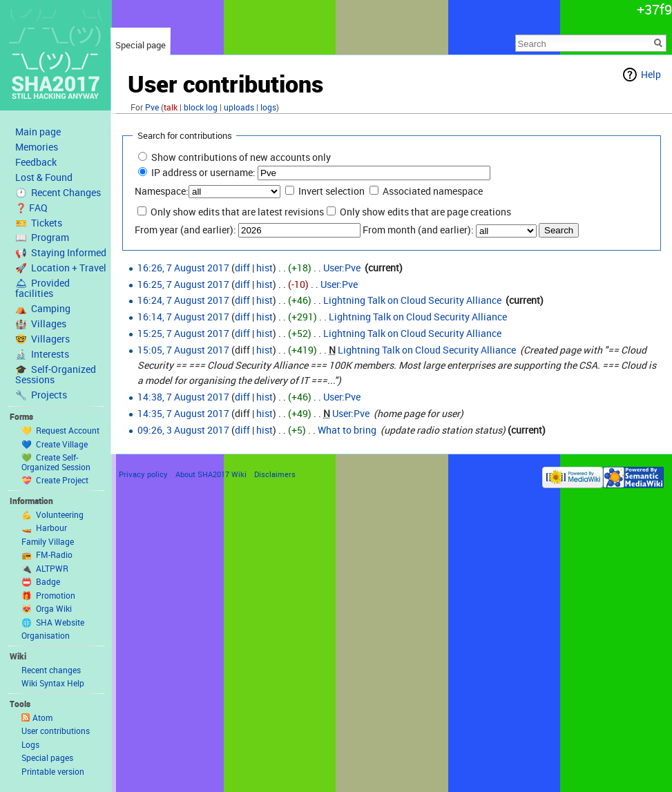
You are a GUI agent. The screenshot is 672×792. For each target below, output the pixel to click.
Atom (42, 717)
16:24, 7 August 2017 (183, 300)
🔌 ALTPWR (45, 568)
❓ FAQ (31, 208)
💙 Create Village (55, 444)
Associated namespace (433, 191)
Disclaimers (275, 474)
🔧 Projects (41, 395)
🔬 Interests (42, 354)
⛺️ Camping (43, 309)
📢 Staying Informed (61, 253)
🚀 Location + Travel (61, 268)
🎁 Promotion (48, 595)
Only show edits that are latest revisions (237, 212)
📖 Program (42, 238)
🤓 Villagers (42, 339)
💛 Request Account (60, 430)
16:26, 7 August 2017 (183, 268)
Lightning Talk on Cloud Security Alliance (412, 300)
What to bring (347, 430)
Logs (30, 744)
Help (651, 74)
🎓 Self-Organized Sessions (56, 375)
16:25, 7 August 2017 (183, 284)
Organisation (46, 635)
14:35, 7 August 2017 (183, 413)
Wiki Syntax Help (53, 683)
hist (265, 268)
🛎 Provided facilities (42, 288)
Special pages (47, 757)
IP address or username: (203, 172)
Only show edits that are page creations (425, 212)
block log (201, 107)
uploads (239, 107)
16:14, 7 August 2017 (183, 317)
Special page (141, 45)
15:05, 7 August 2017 (183, 350)
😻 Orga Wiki (47, 608)
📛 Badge (41, 581)
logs (268, 107)
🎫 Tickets (39, 223)
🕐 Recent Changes (58, 193)
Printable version (53, 771)
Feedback (36, 162)
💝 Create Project (55, 480)
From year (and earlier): (185, 230)
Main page (38, 132)
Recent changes (51, 670)
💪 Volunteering (52, 514)
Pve (152, 107)
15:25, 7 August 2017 (183, 333)
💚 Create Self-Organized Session (56, 462)
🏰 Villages (41, 324)
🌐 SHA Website (53, 622)
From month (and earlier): (418, 230)
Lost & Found (44, 177)
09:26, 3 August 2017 (183, 430)
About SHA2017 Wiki (211, 474)
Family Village (48, 541)
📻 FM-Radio (47, 554)
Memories (37, 147)
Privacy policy (143, 474)
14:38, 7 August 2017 (183, 397)
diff (242, 268)
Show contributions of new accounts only (241, 157)
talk (171, 107)
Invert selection (332, 191)
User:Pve (342, 268)
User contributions (56, 731)
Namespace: (162, 191)
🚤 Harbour (44, 528)
